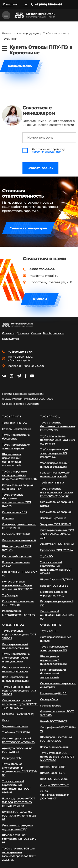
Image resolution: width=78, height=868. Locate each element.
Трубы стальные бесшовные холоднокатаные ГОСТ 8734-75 (17, 500)
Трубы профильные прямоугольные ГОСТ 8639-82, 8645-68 (58, 440)
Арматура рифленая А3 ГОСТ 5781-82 (17, 750)
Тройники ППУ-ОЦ (14, 423)
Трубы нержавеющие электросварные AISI (54, 648)
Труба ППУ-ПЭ (12, 416)
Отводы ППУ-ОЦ (13, 625)
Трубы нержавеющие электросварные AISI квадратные (54, 453)
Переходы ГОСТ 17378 (16, 534)
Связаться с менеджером (28, 228)
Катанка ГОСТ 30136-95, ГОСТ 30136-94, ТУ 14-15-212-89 (20, 816)
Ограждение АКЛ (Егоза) (18, 714)
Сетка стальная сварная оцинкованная (18, 487)
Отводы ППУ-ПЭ (51, 625)
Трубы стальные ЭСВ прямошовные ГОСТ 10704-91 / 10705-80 (58, 757)
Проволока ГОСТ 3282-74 (56, 550)
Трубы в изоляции (55, 33)
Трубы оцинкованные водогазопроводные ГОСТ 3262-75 (19, 691)
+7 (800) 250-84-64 (49, 4)
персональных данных (46, 152)
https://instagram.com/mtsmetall (12, 376)
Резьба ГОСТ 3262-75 (54, 721)
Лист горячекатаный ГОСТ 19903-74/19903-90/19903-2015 (57, 534)
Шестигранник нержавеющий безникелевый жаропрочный (12, 460)
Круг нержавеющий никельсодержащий (15, 679)
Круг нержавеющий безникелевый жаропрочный (53, 673)
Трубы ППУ (9, 39)
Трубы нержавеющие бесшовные (16, 437)
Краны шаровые (51, 706)
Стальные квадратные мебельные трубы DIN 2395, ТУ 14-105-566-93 (20, 704)
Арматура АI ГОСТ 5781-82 (57, 544)
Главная (7, 33)
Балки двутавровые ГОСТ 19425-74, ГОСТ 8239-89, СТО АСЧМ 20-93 (19, 802)
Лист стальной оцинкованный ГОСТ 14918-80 (58, 615)
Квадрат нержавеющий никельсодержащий (55, 474)
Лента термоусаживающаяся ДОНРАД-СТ (55, 795)
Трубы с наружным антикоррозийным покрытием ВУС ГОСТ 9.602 (20, 475)
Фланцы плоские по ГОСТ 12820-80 (57, 713)
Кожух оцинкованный (54, 747)
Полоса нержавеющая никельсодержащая (17, 669)
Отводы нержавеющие (17, 429)
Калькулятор (11, 339)
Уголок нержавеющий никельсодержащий (55, 465)
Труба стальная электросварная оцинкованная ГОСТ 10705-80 (20, 770)
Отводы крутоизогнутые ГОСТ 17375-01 (18, 603)
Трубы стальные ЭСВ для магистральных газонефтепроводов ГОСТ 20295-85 (19, 854)
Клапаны (8, 518)
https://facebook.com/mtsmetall (25, 376)
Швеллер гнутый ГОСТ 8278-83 (17, 548)
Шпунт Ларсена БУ (52, 767)
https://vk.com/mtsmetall (4, 376)
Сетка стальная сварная (56, 512)
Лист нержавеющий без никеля (56, 639)
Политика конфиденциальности (23, 394)
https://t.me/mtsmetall (19, 376)
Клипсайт (32, 404)
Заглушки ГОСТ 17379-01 (56, 524)
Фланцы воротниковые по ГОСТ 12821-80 (19, 526)
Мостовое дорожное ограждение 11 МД (54, 594)
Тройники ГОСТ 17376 (16, 732)
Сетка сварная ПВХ (15, 512)
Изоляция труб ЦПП (53, 693)
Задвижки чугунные (53, 518)
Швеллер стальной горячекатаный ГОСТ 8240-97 (20, 839)
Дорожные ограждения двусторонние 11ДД (17, 827)
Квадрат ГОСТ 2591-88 (54, 586)
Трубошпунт (10, 595)
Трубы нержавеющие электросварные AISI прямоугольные (16, 658)
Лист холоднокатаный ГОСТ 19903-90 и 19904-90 (18, 740)
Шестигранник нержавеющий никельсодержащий (53, 660)
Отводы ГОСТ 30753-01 (55, 785)
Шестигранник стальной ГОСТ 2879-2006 (56, 739)
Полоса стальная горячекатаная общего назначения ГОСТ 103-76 (18, 585)
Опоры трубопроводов (17, 556)
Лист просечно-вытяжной (19, 540)
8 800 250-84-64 (42, 269)
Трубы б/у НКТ (49, 631)
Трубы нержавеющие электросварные (16, 447)
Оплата (36, 333)
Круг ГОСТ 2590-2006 (54, 779)
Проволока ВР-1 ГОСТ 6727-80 (20, 574)
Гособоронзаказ (54, 333)
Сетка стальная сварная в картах (57, 504)
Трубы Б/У (47, 556)
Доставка (23, 333)
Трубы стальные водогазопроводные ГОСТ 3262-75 (19, 634)
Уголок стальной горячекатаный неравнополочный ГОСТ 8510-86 (56, 568)
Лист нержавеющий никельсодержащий (15, 646)
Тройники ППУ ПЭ (52, 483)
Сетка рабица (49, 699)
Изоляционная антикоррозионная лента (19, 613)
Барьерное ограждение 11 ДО (57, 603)
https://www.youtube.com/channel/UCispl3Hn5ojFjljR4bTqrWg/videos (32, 376)
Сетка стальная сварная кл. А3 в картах (58, 685)
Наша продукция (28, 33)
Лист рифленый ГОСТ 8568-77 (58, 729)
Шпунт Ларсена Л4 (52, 773)
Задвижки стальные (15, 726)
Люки (6, 720)
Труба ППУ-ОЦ (50, 416)
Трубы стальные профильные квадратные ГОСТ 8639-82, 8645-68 (56, 492)
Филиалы (40, 299)
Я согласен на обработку (48, 150)
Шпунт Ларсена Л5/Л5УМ (56, 579)
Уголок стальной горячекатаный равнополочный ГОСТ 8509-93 (16, 787)
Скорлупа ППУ (12, 758)
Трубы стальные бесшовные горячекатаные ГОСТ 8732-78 (58, 426)
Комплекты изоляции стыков (16, 564)
